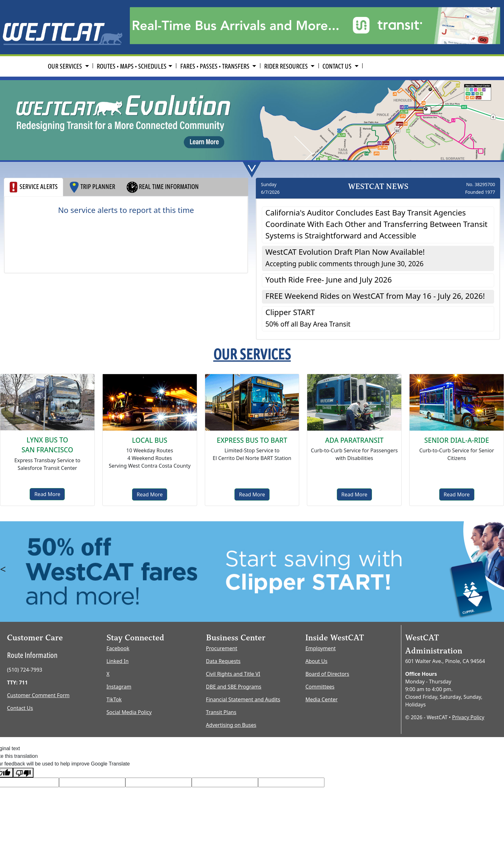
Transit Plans (221, 712)
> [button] (497, 569)
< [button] (3, 569)
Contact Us (20, 708)
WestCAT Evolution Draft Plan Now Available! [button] (345, 257)
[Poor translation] (23, 773)
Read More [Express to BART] (252, 494)
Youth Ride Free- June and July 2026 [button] (329, 279)
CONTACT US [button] (338, 66)
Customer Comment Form (38, 695)
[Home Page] (63, 26)
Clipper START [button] (308, 318)
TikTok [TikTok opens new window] (114, 699)
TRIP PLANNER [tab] (92, 187)
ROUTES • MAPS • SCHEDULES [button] (132, 66)
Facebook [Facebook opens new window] (118, 648)
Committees (320, 687)
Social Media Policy (129, 712)
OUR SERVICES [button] (66, 66)
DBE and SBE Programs (234, 687)
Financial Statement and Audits (243, 699)
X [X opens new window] (108, 674)
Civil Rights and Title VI (233, 674)
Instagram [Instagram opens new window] (119, 687)
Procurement (222, 648)
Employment (320, 648)
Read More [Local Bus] (149, 494)
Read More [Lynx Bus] (47, 494)
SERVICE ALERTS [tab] (33, 187)
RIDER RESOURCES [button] (287, 66)
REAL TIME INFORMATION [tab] (162, 187)
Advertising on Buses (231, 725)
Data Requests (223, 661)
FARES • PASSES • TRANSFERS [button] (215, 66)
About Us (316, 661)
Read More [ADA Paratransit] (354, 494)
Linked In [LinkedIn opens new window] (118, 661)
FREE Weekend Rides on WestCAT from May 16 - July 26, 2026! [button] (375, 296)
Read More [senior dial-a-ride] (457, 494)
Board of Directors (327, 674)
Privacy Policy (468, 717)
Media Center (321, 699)
